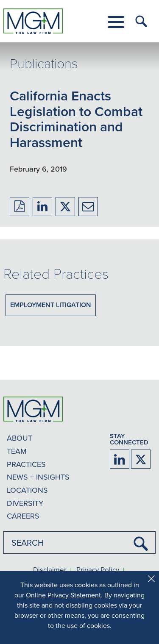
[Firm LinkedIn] (120, 459)
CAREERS (23, 516)
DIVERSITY (25, 503)
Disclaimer (50, 570)
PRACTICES (26, 464)
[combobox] (79, 543)
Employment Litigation (51, 305)
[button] (116, 22)
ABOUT (20, 438)
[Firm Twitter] (141, 459)
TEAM (17, 451)
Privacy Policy (98, 570)
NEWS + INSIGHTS (38, 477)
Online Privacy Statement (63, 595)
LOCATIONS (27, 490)
